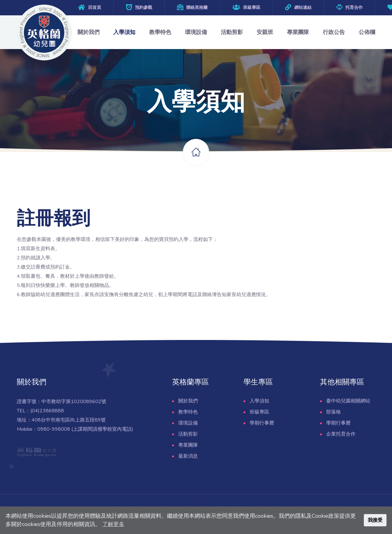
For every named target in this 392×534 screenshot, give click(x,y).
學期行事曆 (262, 423)
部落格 (334, 412)
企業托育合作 (341, 434)
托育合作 (354, 8)
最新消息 (188, 456)
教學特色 (160, 32)
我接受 (375, 520)
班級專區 (246, 7)
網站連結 (303, 8)
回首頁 (95, 8)
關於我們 (89, 32)
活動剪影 (232, 32)
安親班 (265, 32)
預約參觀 (144, 8)
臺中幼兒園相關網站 (348, 401)
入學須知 (124, 32)
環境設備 (196, 32)
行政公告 (334, 32)
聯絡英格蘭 (197, 8)
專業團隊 (298, 32)
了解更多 (113, 524)
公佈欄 (367, 32)
